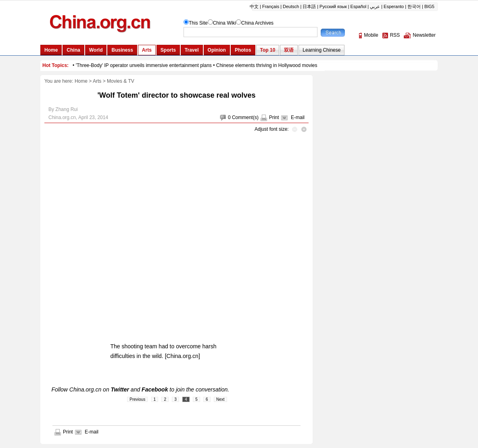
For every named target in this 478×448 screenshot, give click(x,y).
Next (220, 399)
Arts (97, 81)
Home (81, 81)
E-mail (298, 117)
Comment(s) (245, 117)
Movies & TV (121, 81)
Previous (137, 399)
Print (274, 117)
